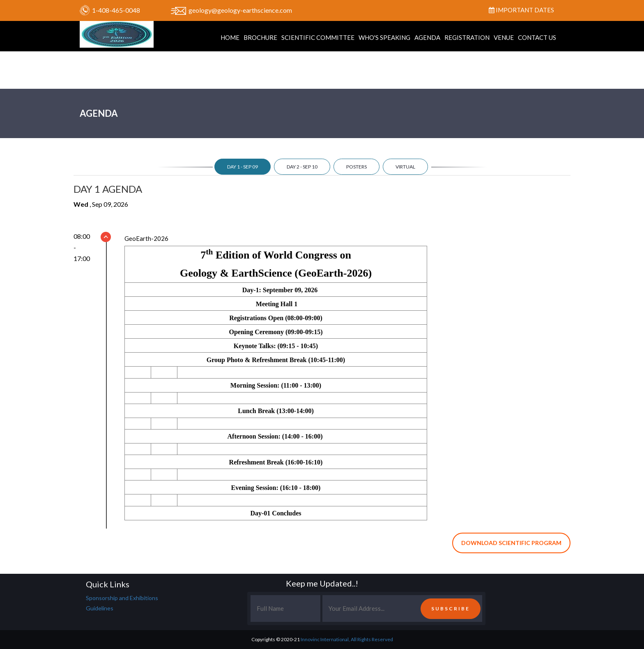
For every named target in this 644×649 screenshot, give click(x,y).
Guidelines (100, 608)
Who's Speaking (384, 37)
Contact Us (537, 37)
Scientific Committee (318, 37)
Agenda (427, 37)
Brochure (260, 37)
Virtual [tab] (405, 167)
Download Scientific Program (511, 543)
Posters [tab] (356, 167)
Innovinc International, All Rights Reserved (347, 639)
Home (230, 37)
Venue (504, 37)
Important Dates (521, 10)
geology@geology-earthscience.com (240, 10)
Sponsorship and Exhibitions (122, 598)
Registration (467, 37)
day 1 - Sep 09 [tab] (243, 167)
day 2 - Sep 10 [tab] (302, 167)
